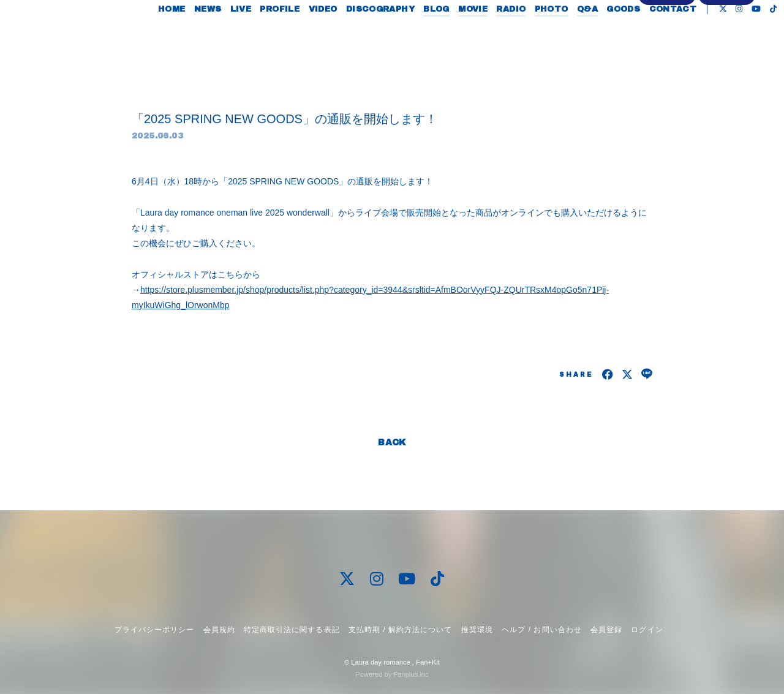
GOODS (616, 36)
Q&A (581, 36)
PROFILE (273, 36)
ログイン (727, 71)
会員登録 (667, 71)
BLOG (430, 36)
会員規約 (219, 630)
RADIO (504, 36)
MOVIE (466, 36)
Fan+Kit (428, 662)
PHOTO (544, 36)
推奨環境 (477, 630)
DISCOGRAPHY (373, 36)
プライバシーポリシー (154, 630)
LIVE (234, 36)
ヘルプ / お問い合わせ (541, 630)
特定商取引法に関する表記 (292, 630)
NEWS (201, 36)
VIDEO (316, 36)
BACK (392, 443)
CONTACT (666, 36)
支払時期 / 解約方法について (401, 630)
